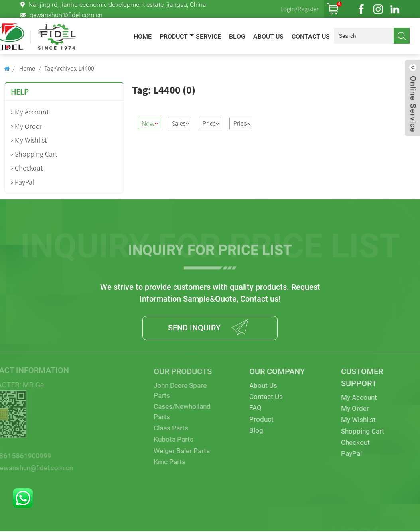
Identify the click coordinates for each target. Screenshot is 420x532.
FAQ (241, 411)
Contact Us (311, 37)
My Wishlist (31, 140)
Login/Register (300, 9)
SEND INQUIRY (194, 328)
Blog (237, 37)
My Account (32, 112)
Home (143, 37)
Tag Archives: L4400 (69, 68)
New (152, 123)
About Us (268, 37)
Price (220, 123)
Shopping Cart (36, 154)
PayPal (24, 182)
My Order (28, 126)
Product (174, 37)
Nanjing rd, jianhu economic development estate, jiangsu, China (117, 5)
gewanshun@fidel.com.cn (66, 15)
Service (208, 37)
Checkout (29, 168)
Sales (186, 123)
